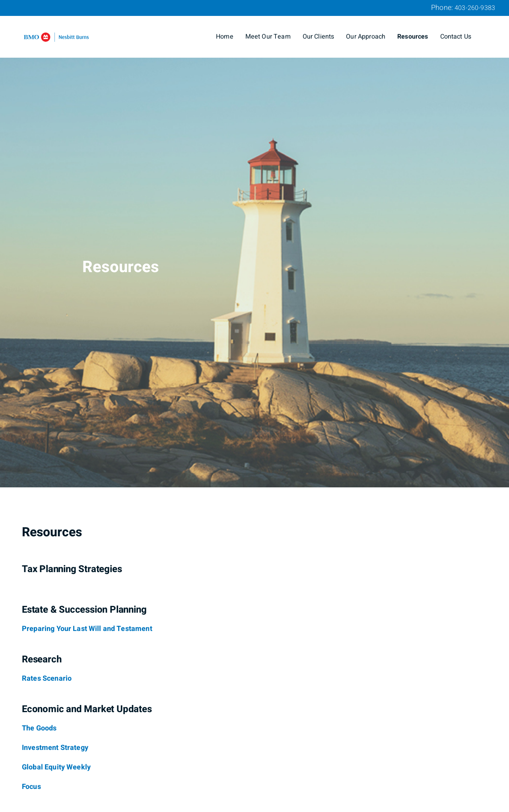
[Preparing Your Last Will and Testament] (87, 629)
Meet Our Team (268, 37)
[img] (254, 244)
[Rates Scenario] (47, 679)
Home (225, 37)
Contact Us (456, 37)
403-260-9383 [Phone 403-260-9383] (475, 8)
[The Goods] (39, 728)
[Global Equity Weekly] (56, 767)
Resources (413, 37)
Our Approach (366, 37)
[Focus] (31, 787)
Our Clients (319, 37)
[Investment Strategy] (55, 748)
